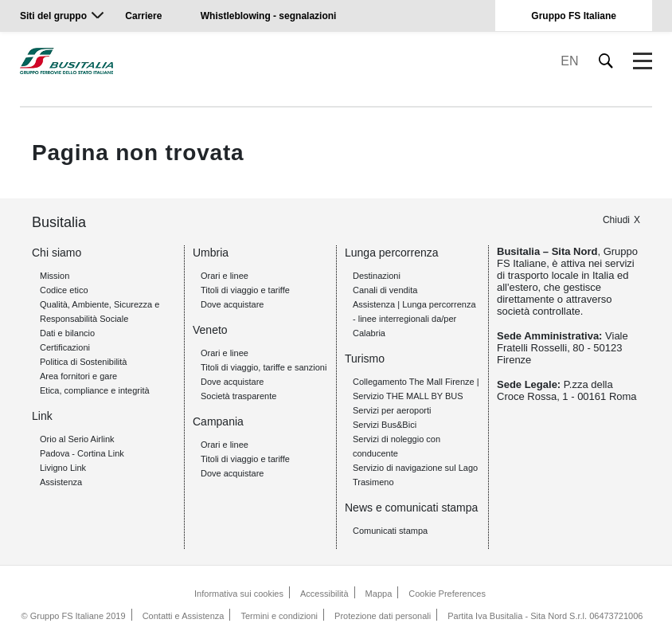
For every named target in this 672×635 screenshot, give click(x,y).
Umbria (211, 253)
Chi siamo (57, 253)
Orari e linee (225, 276)
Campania (218, 421)
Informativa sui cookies (239, 594)
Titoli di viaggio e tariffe (245, 290)
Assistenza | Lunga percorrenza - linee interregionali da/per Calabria (414, 319)
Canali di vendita (385, 290)
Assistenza (61, 482)
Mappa (379, 594)
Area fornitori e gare (78, 376)
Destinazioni (377, 276)
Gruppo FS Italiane (574, 16)
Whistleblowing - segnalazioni (269, 16)
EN (569, 61)
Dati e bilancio (67, 333)
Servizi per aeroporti (392, 410)
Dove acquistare (232, 304)
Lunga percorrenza (392, 253)
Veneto (210, 330)
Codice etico (64, 290)
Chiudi (616, 220)
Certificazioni (65, 347)
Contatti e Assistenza (184, 616)
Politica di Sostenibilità (83, 362)
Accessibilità (324, 594)
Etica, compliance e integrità (95, 390)
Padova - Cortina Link (82, 453)
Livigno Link (63, 468)
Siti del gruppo (53, 16)
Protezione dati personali (383, 616)
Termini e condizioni (279, 616)
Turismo (365, 359)
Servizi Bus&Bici (385, 425)
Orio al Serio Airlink (77, 439)
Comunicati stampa (390, 531)
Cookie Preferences (447, 594)
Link (42, 416)
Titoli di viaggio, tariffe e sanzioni (264, 367)
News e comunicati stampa (411, 508)
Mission (55, 276)
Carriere (143, 16)
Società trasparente (238, 396)
